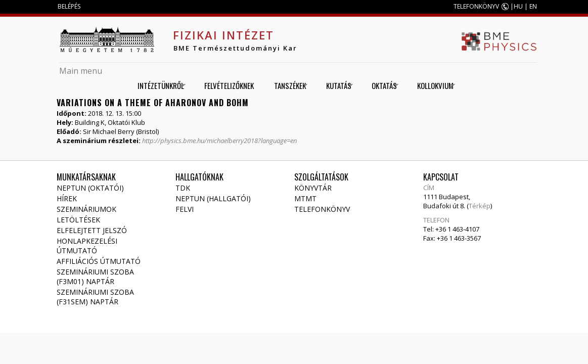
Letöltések (78, 220)
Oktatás (381, 86)
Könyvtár (313, 188)
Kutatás (336, 86)
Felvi (185, 209)
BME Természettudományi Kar (235, 48)
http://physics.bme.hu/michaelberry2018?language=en (219, 141)
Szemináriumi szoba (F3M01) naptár (95, 277)
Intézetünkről (158, 86)
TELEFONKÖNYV (476, 6)
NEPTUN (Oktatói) (90, 188)
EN (533, 6)
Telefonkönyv (322, 209)
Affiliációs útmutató (99, 261)
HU (518, 6)
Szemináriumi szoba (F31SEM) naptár (95, 297)
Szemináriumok (86, 209)
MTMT (305, 198)
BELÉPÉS (69, 6)
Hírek (67, 198)
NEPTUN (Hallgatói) (213, 198)
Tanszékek (287, 86)
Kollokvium (433, 86)
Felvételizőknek (229, 85)
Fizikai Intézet (223, 35)
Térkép (480, 206)
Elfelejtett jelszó (92, 230)
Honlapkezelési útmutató (87, 246)
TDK (183, 188)
